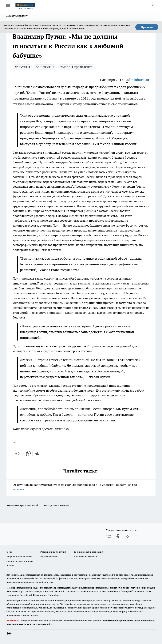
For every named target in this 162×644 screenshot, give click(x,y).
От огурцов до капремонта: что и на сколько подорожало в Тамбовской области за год (81, 487)
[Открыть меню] (8, 6)
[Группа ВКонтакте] (108, 536)
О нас (9, 552)
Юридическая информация (89, 552)
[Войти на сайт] (152, 6)
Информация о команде (19, 557)
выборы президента (76, 67)
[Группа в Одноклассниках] (118, 536)
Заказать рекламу (17, 16)
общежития (45, 67)
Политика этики (49, 557)
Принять (147, 27)
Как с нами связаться (85, 557)
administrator (138, 80)
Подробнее (54, 595)
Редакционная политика (53, 552)
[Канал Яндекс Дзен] (127, 536)
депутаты (22, 67)
